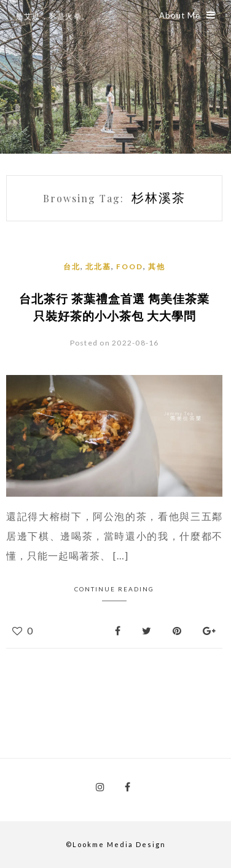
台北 (72, 266)
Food (130, 266)
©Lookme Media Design (116, 844)
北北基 (98, 266)
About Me (187, 15)
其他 (157, 266)
